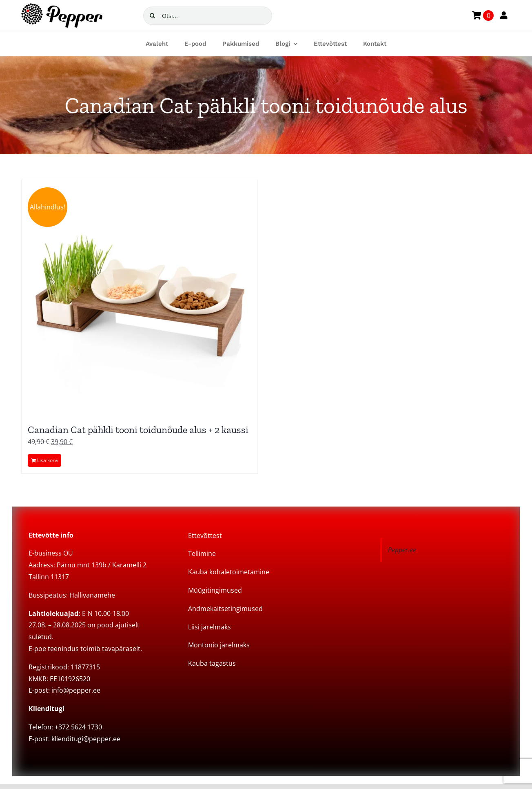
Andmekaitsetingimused (225, 609)
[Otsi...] (208, 16)
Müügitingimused (215, 590)
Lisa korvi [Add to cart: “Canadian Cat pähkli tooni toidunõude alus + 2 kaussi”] (48, 460)
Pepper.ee (402, 550)
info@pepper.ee (76, 690)
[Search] (152, 16)
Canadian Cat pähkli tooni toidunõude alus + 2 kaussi (138, 430)
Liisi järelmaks (209, 627)
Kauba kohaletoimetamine (229, 572)
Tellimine (202, 553)
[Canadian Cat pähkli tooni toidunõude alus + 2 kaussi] (140, 297)
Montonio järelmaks (219, 645)
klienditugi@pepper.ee (86, 739)
